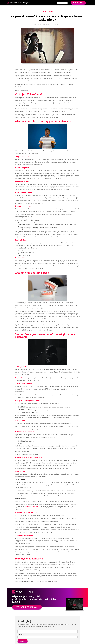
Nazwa (19, 629)
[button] (27, 3)
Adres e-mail (21, 634)
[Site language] (62, 3)
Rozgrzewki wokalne (22, 378)
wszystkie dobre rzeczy (33, 507)
